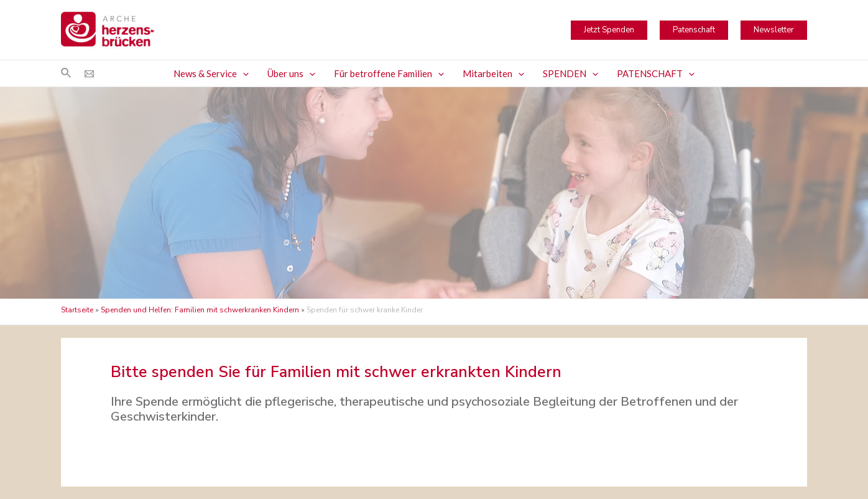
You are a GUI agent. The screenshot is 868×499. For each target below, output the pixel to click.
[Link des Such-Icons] (67, 74)
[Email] (89, 74)
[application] (243, 73)
